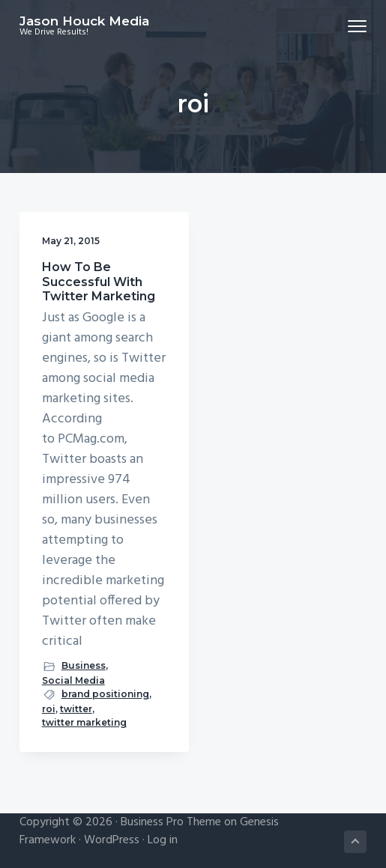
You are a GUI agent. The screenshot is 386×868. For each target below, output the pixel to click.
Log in (163, 840)
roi (49, 709)
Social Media (73, 680)
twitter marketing (84, 722)
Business (84, 665)
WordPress (112, 840)
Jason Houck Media (84, 21)
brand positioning (105, 694)
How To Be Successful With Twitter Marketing (99, 281)
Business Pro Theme (171, 822)
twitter (76, 709)
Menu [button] (351, 26)
